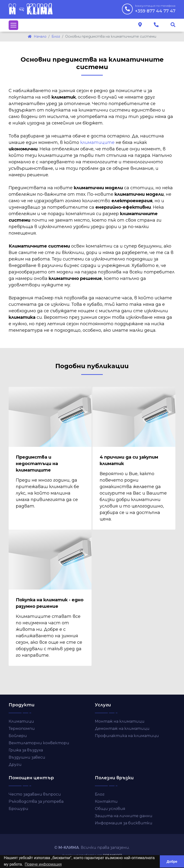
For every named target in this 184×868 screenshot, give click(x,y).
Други (15, 765)
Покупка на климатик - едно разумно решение (50, 603)
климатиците (97, 142)
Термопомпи (22, 729)
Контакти (106, 801)
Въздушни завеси (27, 757)
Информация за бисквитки (124, 823)
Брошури (18, 809)
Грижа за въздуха (26, 750)
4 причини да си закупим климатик (129, 460)
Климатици (21, 721)
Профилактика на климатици (127, 736)
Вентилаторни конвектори (39, 743)
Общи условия (110, 809)
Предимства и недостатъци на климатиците (37, 464)
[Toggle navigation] (13, 25)
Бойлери (18, 736)
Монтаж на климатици (120, 721)
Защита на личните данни (124, 816)
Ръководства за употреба (36, 801)
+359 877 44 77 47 (155, 9)
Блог (100, 794)
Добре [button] (172, 862)
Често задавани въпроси (35, 794)
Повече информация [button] (43, 864)
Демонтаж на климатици (122, 729)
